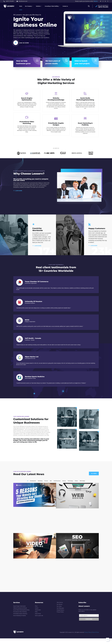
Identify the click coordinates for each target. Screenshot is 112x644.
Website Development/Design (56, 99)
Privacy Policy (88, 632)
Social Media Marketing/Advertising (85, 99)
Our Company (28, 6)
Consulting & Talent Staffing (52, 6)
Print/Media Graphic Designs (56, 124)
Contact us (65, 6)
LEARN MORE (18, 191)
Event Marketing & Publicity (85, 124)
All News (94, 473)
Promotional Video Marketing (27, 123)
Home (21, 6)
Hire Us (96, 1)
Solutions (38, 6)
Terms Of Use (95, 632)
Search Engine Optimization (27, 99)
